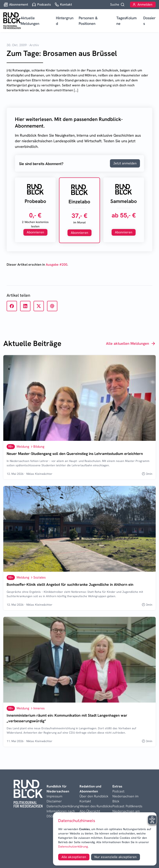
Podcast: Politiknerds (127, 806)
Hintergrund (65, 21)
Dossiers (149, 21)
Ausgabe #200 (57, 265)
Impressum (54, 796)
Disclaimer (54, 801)
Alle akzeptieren (74, 857)
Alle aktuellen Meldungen (131, 344)
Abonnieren (35, 232)
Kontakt (85, 801)
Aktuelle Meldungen (30, 21)
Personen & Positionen (88, 21)
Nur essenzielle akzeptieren (116, 857)
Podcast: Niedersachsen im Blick (125, 796)
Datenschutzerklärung (73, 846)
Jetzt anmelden (125, 163)
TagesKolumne (126, 21)
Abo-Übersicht (90, 811)
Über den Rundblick (94, 796)
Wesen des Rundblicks (96, 806)
